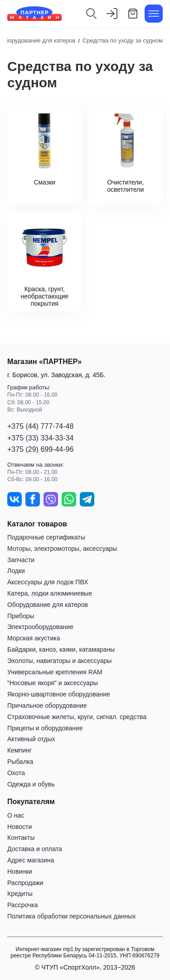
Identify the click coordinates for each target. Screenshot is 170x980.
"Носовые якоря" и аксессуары (53, 683)
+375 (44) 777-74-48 (40, 426)
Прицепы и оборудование (45, 728)
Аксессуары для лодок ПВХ (48, 582)
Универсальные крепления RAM (55, 672)
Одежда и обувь (31, 784)
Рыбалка (20, 762)
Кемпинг (19, 750)
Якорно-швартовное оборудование (59, 694)
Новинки (20, 871)
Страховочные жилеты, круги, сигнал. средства (77, 717)
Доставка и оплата (35, 849)
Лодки (16, 571)
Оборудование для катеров (48, 605)
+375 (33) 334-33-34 (40, 438)
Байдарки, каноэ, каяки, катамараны (61, 649)
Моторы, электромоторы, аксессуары (62, 549)
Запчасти (21, 560)
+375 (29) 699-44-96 (40, 449)
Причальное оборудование (47, 705)
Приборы (21, 616)
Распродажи (25, 883)
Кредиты (20, 894)
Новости (19, 827)
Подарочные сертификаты (46, 537)
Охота (16, 773)
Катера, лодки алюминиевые (50, 593)
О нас (16, 815)
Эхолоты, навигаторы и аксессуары (59, 661)
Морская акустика (34, 638)
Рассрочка (22, 905)
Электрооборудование (40, 627)
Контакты (21, 838)
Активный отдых (31, 739)
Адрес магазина (31, 860)
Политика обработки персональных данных (71, 916)
